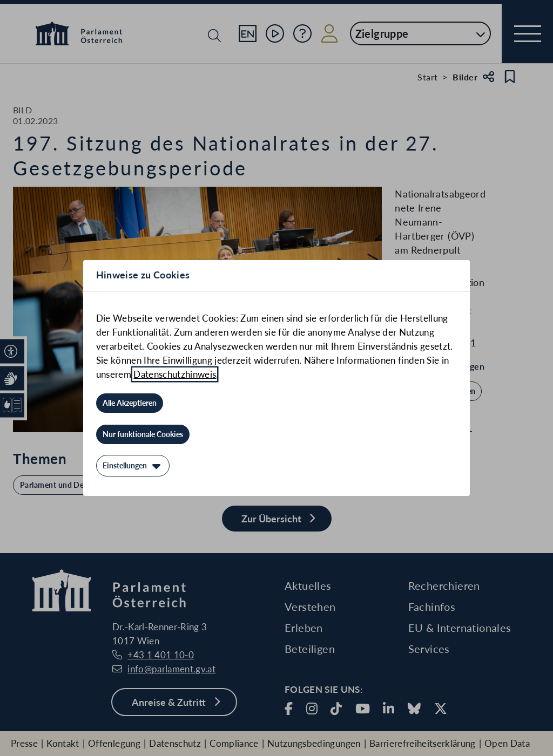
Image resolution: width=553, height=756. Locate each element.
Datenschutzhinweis (175, 374)
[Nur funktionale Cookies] (143, 434)
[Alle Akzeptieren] (130, 403)
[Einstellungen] (133, 466)
